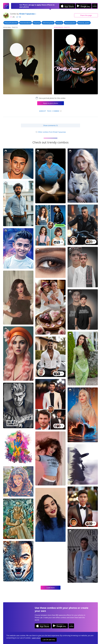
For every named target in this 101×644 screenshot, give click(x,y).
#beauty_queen (84, 23)
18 (19, 17)
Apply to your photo (51, 103)
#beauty (59, 23)
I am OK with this (49, 640)
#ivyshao (37, 23)
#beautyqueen (70, 23)
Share (86, 15)
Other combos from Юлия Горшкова (50, 132)
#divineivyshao (48, 23)
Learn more (36, 638)
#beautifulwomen (11, 23)
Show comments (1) (50, 125)
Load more (51, 588)
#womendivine (25, 23)
